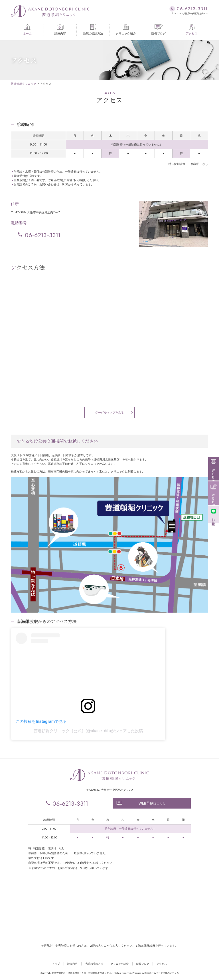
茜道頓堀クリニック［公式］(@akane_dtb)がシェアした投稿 (88, 731)
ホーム (27, 30)
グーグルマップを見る (109, 412)
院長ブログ (159, 30)
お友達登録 (213, 514)
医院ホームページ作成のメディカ (162, 973)
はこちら (141, 803)
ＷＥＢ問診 (213, 493)
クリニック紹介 (126, 30)
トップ (56, 964)
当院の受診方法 (93, 30)
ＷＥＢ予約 (213, 468)
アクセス (192, 30)
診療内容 (60, 30)
